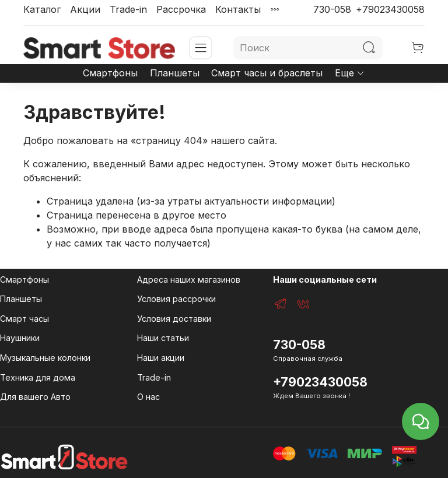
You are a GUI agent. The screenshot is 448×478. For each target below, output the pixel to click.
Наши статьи (163, 338)
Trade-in (128, 9)
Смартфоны (110, 73)
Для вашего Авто (35, 397)
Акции (85, 9)
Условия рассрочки (176, 299)
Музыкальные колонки (45, 358)
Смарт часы (24, 319)
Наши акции (161, 358)
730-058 (332, 9)
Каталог (42, 9)
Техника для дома (38, 377)
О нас (148, 397)
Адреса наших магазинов (189, 280)
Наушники (20, 338)
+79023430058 (390, 9)
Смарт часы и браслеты (267, 73)
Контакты (238, 9)
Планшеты (175, 73)
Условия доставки (174, 319)
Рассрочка (181, 9)
